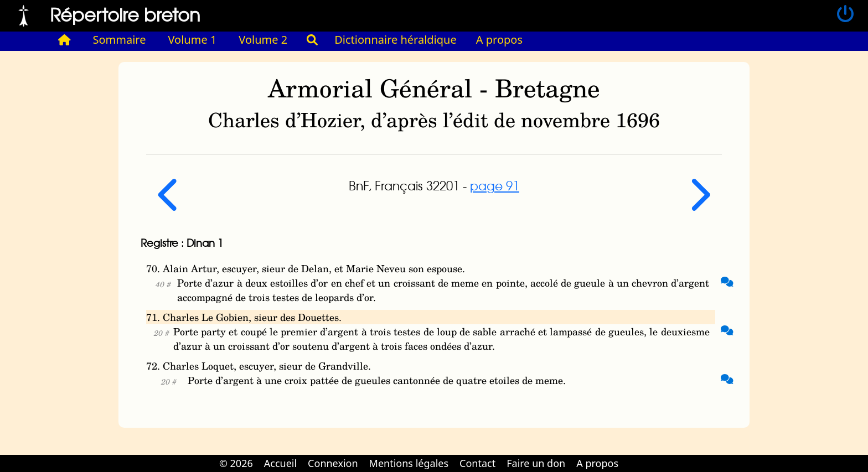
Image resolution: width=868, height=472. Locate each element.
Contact (477, 463)
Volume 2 (263, 40)
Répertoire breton (125, 14)
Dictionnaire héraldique (396, 40)
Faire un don (536, 463)
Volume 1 (193, 40)
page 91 (495, 185)
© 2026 (236, 463)
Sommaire (120, 40)
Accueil (280, 463)
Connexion (333, 463)
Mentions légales (409, 463)
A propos (499, 40)
